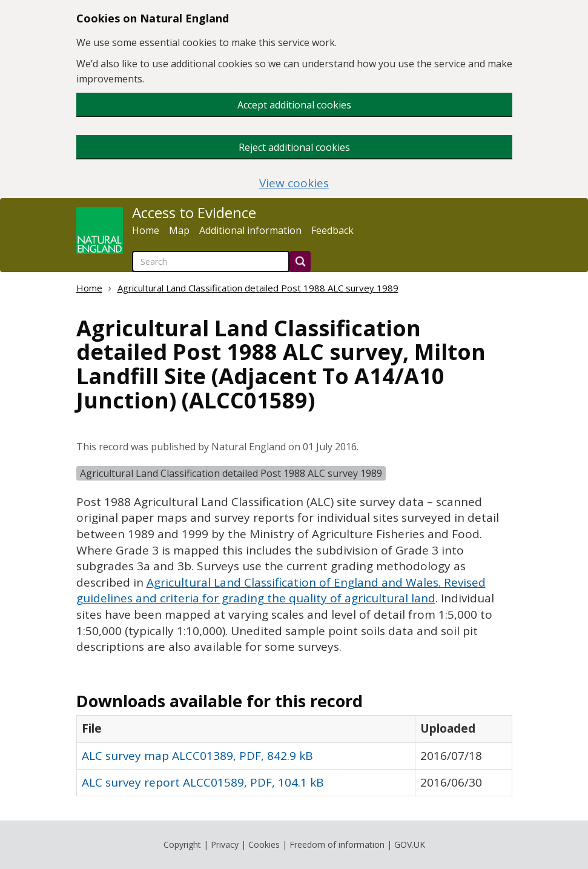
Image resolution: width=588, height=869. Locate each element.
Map (179, 230)
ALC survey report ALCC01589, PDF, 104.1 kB (203, 782)
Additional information (250, 230)
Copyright (182, 844)
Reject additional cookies (294, 147)
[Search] (300, 261)
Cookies (264, 844)
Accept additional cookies (294, 105)
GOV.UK (410, 844)
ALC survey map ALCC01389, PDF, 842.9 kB (197, 756)
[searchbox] (211, 261)
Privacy (225, 844)
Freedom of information (337, 844)
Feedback (332, 230)
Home (146, 230)
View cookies (294, 183)
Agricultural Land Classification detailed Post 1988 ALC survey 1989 (258, 288)
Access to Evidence (194, 213)
